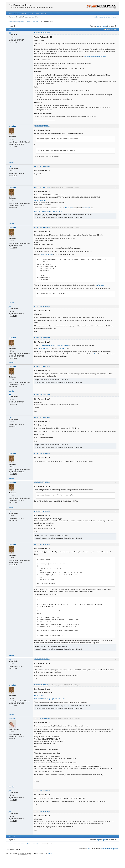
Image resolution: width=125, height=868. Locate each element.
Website (44, 13)
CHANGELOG (39, 696)
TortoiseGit (61, 349)
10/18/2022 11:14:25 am (42, 718)
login (98, 26)
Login (37, 13)
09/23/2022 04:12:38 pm (42, 187)
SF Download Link (40, 200)
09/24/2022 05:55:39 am (42, 395)
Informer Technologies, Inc (110, 849)
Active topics (99, 17)
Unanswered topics (110, 17)
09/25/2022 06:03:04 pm (42, 544)
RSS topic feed (112, 29)
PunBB (89, 849)
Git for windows (44, 349)
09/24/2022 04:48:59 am (42, 366)
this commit (69, 208)
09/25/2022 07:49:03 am (42, 482)
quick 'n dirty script (47, 255)
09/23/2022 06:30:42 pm (42, 228)
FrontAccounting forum (20, 5)
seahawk (12, 718)
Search (24, 13)
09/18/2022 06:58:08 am (42, 33)
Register (31, 13)
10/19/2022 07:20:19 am (42, 791)
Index (10, 13)
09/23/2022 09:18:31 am (42, 166)
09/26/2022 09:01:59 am (42, 659)
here (96, 354)
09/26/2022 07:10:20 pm (42, 685)
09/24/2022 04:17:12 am (42, 338)
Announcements (33, 22)
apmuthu (12, 126)
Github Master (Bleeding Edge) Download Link (49, 699)
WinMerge (101, 285)
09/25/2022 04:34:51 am (42, 454)
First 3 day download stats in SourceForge (48, 211)
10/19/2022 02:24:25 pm (42, 812)
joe (10, 33)
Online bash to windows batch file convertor (55, 345)
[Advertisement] (62, 861)
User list (17, 13)
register (104, 26)
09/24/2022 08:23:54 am (42, 417)
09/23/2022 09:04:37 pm (42, 307)
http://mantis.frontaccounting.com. (95, 57)
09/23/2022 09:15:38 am (42, 126)
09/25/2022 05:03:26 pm (42, 511)
